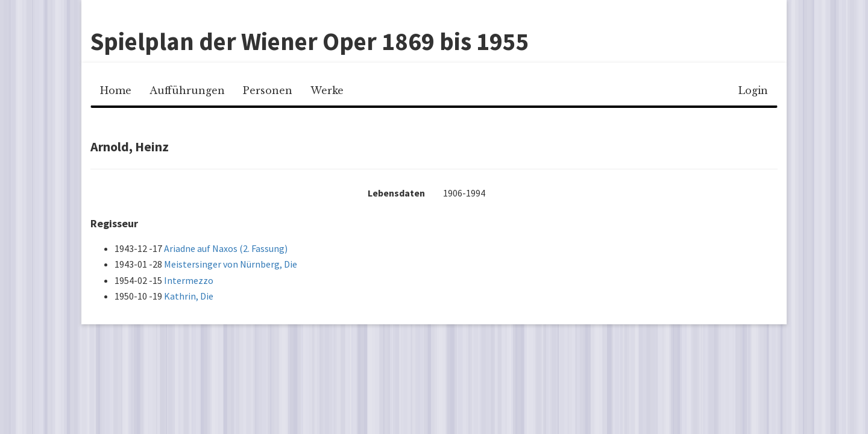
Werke (327, 90)
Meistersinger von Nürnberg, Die (231, 264)
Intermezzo (189, 280)
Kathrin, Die (189, 296)
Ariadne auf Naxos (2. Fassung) (226, 248)
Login (753, 90)
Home (116, 90)
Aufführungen (187, 90)
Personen (268, 90)
